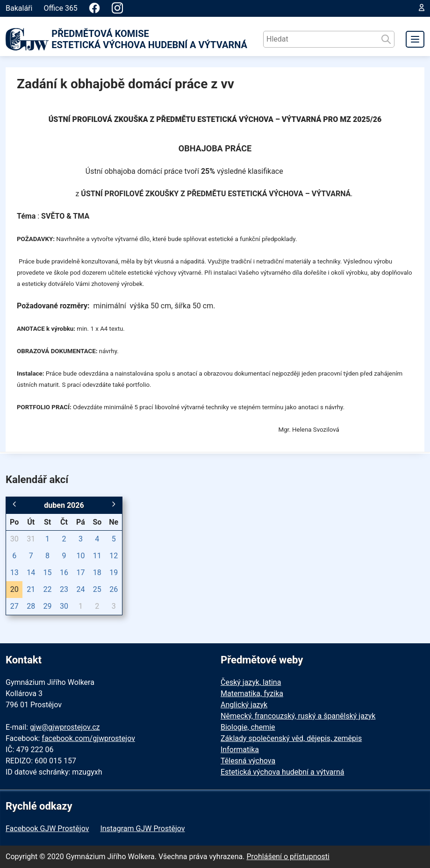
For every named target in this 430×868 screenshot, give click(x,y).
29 (48, 606)
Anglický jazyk (244, 705)
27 (14, 606)
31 (31, 539)
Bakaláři (19, 8)
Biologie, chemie (248, 727)
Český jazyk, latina (251, 682)
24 (80, 589)
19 (114, 573)
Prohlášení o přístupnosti (288, 857)
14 (31, 573)
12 (114, 556)
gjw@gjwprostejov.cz (65, 727)
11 (97, 556)
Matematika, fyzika (252, 694)
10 (80, 556)
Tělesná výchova (248, 761)
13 (14, 573)
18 (97, 573)
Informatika (240, 750)
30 (14, 539)
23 (64, 589)
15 (48, 573)
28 (31, 606)
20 (14, 589)
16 (64, 573)
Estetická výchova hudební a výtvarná (282, 772)
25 (97, 589)
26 (114, 589)
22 (48, 589)
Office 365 (60, 8)
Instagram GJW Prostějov (142, 829)
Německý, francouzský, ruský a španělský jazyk (298, 716)
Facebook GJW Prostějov (47, 829)
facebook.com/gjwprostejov (88, 738)
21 (31, 589)
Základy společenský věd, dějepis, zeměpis (291, 738)
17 (80, 573)
